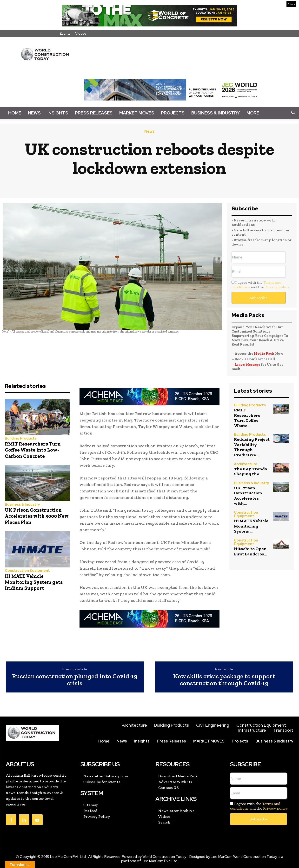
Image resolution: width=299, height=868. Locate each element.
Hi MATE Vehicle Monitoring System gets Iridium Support (34, 582)
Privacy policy (277, 287)
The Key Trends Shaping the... (250, 472)
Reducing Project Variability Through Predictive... (252, 447)
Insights (58, 113)
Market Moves (137, 113)
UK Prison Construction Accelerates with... (248, 496)
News (34, 113)
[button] (293, 113)
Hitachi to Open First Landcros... (250, 551)
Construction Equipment (27, 571)
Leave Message (248, 365)
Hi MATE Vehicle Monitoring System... (251, 526)
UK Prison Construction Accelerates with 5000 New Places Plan (37, 516)
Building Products (21, 438)
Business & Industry (216, 113)
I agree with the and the (260, 285)
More (253, 113)
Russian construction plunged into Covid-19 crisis (75, 680)
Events (65, 33)
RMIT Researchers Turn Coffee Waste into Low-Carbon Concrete (33, 450)
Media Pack (264, 353)
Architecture (246, 464)
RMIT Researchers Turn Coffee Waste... (247, 418)
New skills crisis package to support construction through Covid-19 (224, 680)
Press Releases (94, 113)
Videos (81, 33)
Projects (173, 113)
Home (15, 113)
